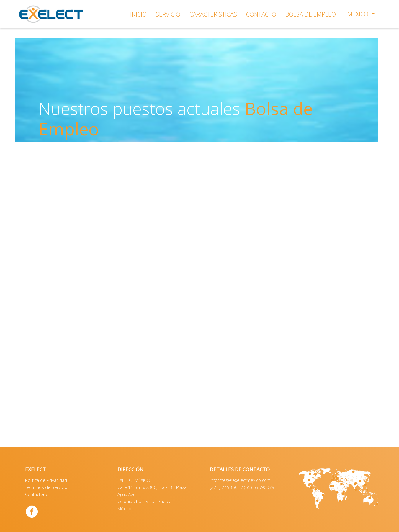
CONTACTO (261, 14)
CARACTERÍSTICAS (213, 14)
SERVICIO (168, 14)
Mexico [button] (359, 14)
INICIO (138, 14)
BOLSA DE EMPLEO (311, 14)
